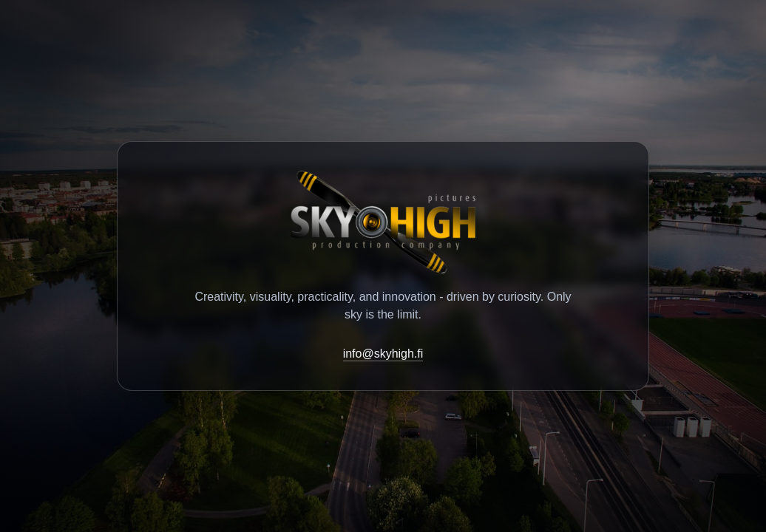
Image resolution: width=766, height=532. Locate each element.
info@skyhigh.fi (383, 354)
